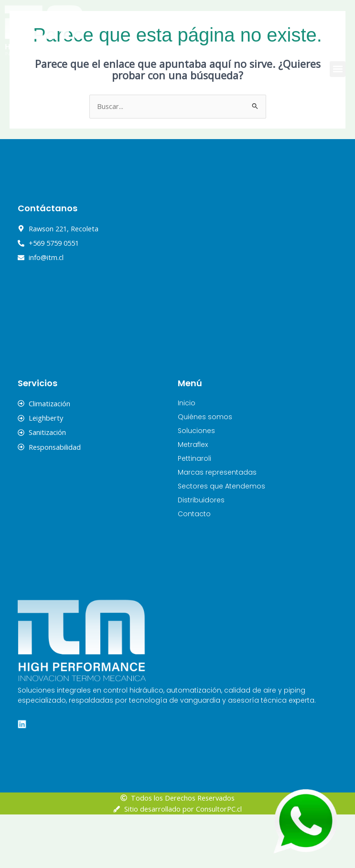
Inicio (187, 456)
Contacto (194, 567)
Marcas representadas (217, 525)
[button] (338, 69)
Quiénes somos (205, 470)
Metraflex (193, 498)
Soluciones (196, 484)
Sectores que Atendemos (221, 539)
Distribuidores (201, 553)
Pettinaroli (194, 511)
